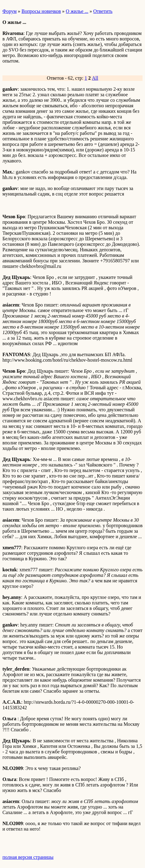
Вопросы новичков (41, 11)
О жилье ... (77, 11)
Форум (9, 11)
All (95, 78)
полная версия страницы (28, 857)
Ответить (103, 11)
